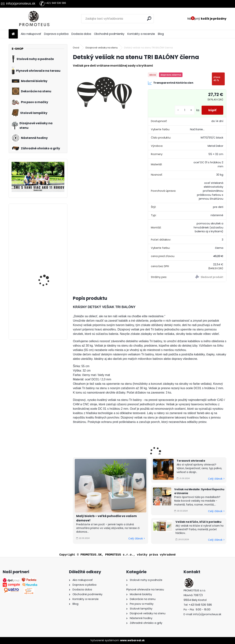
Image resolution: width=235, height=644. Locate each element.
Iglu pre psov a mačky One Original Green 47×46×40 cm (47, 309)
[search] (149, 18)
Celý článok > (137, 539)
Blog (161, 34)
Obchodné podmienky (109, 34)
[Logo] (34, 19)
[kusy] (184, 110)
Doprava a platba (56, 34)
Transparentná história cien (171, 83)
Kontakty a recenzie (141, 34)
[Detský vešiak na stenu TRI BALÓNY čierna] (104, 93)
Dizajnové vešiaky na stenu (102, 48)
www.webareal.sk (132, 640)
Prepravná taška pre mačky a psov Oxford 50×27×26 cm (47, 267)
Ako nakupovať (31, 34)
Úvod (76, 48)
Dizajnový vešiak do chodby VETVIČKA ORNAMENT (45, 225)
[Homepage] (13, 34)
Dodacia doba (81, 34)
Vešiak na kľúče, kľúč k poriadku (198, 522)
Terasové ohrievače (191, 461)
